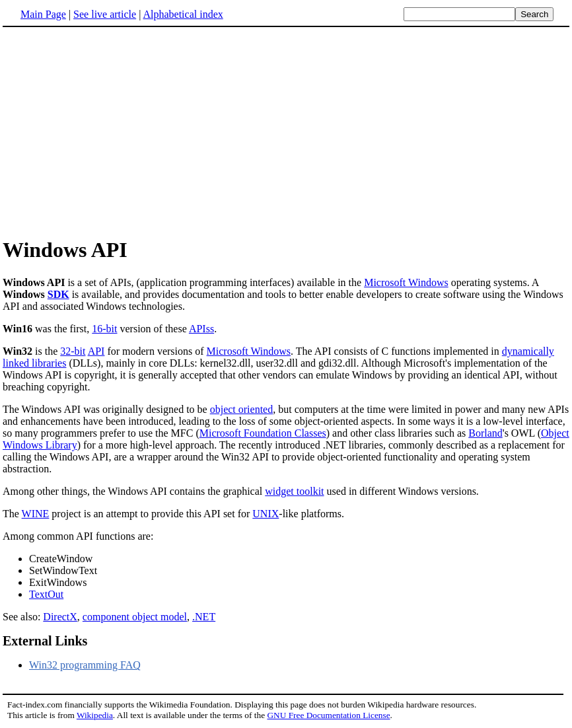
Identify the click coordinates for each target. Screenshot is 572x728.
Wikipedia (95, 715)
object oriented (242, 409)
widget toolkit (294, 491)
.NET (204, 617)
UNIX (266, 514)
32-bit (73, 351)
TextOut (46, 594)
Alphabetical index (183, 14)
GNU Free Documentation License (328, 715)
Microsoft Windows (406, 282)
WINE (36, 514)
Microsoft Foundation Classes (263, 433)
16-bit (104, 329)
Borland (485, 433)
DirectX (60, 617)
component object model (135, 617)
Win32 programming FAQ (85, 665)
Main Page (43, 14)
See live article (105, 14)
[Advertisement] (114, 131)
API (96, 351)
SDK (58, 294)
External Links (45, 641)
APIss (201, 329)
